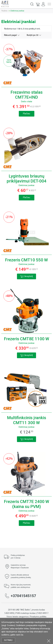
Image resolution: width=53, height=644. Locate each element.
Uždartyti (49, 641)
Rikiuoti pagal (11, 35)
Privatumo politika (38, 617)
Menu (49, 4)
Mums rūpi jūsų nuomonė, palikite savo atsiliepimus (21, 586)
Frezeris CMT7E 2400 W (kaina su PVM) (27, 504)
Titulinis (4, 11)
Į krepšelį (26, 276)
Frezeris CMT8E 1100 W (27, 339)
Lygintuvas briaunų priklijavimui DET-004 (26, 179)
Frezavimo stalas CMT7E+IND (27, 95)
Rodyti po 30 (33, 35)
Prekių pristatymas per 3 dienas (18, 557)
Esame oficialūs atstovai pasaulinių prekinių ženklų (21, 576)
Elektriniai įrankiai (26, 185)
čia (22, 635)
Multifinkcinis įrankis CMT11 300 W (27, 420)
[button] (38, 4)
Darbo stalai (27, 101)
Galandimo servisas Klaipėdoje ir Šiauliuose (20, 567)
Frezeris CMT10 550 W (26, 260)
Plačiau (26, 114)
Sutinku (8, 640)
